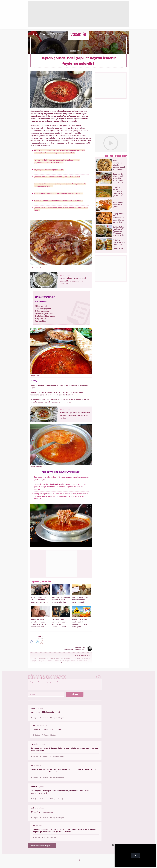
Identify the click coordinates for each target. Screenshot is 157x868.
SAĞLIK (107, 34)
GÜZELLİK (100, 34)
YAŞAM (113, 34)
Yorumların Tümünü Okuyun (42, 846)
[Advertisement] (61, 563)
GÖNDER (75, 694)
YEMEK (73, 51)
